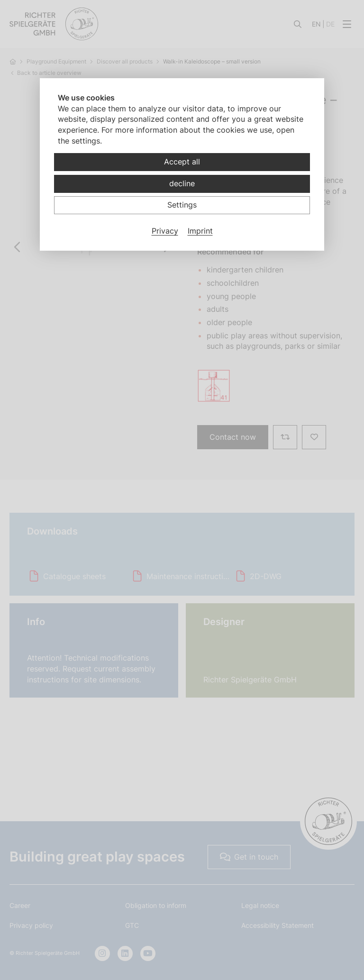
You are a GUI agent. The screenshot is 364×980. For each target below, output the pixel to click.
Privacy (165, 231)
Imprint (200, 231)
